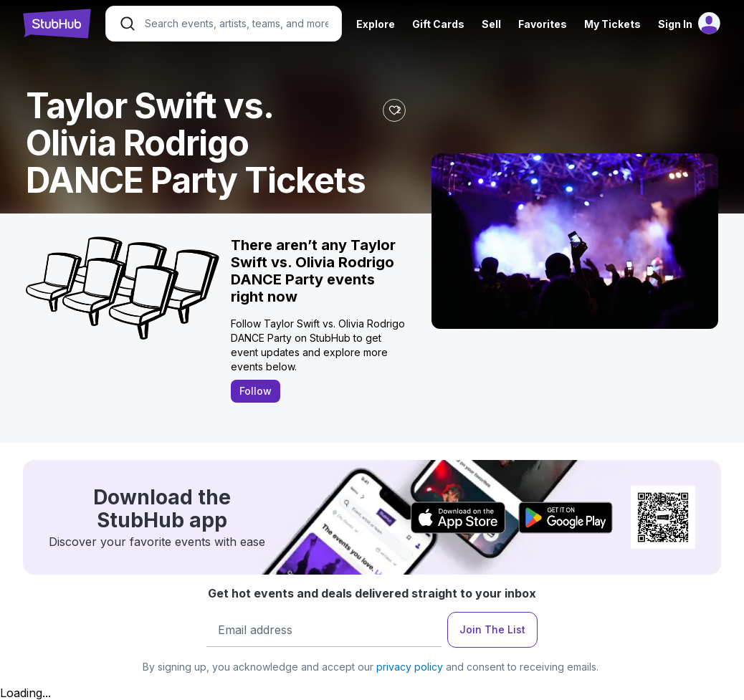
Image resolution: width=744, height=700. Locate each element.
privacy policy (410, 667)
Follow (256, 391)
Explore (376, 24)
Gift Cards (438, 24)
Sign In (675, 24)
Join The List (492, 629)
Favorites (543, 24)
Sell (491, 24)
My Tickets (612, 24)
